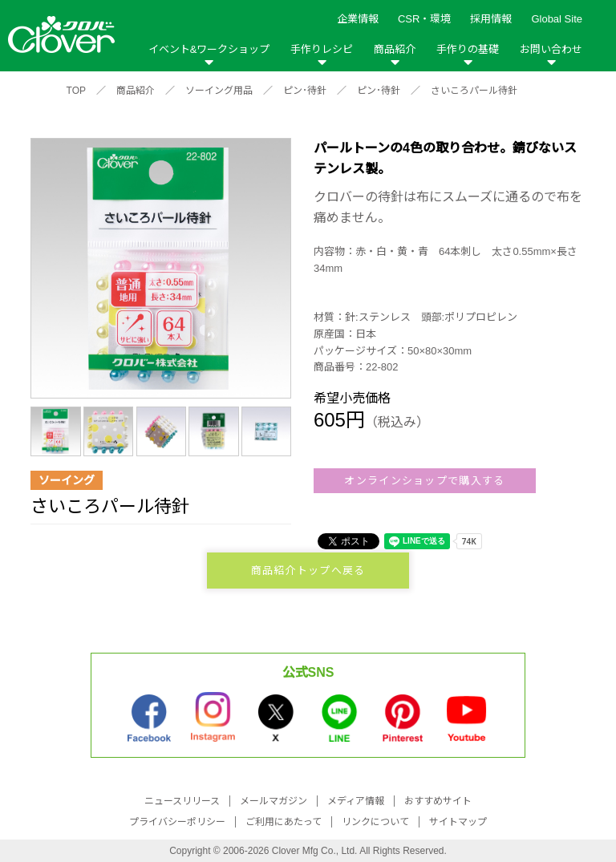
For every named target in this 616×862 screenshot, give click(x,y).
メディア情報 (356, 801)
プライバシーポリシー (177, 822)
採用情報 (491, 19)
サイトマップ (458, 822)
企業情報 (358, 19)
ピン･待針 (305, 91)
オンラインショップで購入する (424, 481)
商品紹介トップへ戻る (308, 571)
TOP (76, 91)
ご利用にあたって (284, 822)
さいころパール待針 (474, 91)
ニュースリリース (182, 801)
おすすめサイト (438, 801)
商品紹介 (395, 49)
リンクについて (375, 822)
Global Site (557, 19)
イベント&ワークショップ (209, 49)
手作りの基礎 (468, 49)
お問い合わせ (551, 49)
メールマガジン (274, 801)
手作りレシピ (322, 49)
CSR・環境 (424, 19)
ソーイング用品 (219, 91)
